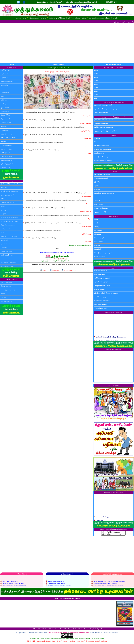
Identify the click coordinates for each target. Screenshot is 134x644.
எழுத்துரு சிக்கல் (73, 629)
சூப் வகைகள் (6, 244)
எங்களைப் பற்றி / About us (37, 18)
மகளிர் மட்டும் (6, 123)
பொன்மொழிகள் (7, 81)
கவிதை (4, 104)
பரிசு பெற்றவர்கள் (7, 164)
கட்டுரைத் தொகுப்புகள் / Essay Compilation (104, 18)
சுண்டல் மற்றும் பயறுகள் (9, 236)
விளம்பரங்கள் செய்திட (49, 629)
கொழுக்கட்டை (6, 229)
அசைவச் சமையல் (11, 280)
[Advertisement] (67, 43)
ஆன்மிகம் (5, 74)
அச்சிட (44, 271)
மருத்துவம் (5, 130)
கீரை (3, 199)
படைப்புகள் (63, 629)
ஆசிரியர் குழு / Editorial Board (59, 18)
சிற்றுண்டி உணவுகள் (8, 225)
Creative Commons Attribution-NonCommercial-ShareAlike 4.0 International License (77, 639)
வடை (3, 232)
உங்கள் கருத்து (85, 629)
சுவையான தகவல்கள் (8, 138)
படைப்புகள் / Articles (79, 18)
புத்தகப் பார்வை (6, 134)
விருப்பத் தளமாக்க (69, 271)
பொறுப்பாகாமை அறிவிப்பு (66, 642)
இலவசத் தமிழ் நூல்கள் (113, 349)
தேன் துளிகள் (6, 153)
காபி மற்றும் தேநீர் (7, 255)
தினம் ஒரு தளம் (6, 160)
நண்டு (3, 293)
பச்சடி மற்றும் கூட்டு (8, 202)
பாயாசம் (4, 247)
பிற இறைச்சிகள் (6, 301)
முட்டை (4, 297)
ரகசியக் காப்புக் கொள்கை (85, 642)
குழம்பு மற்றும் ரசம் (8, 195)
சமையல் (4, 126)
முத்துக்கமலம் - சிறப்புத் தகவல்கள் (113, 117)
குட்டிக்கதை (5, 107)
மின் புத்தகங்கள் (6, 145)
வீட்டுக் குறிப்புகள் (7, 266)
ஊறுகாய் (4, 214)
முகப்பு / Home (21, 18)
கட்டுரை (4, 100)
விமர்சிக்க (54, 271)
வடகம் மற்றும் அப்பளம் (9, 221)
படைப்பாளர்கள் (7, 156)
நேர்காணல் (5, 92)
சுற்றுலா (4, 141)
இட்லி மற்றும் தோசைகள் (9, 191)
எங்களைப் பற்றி (35, 629)
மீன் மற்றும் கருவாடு (8, 290)
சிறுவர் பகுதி (5, 119)
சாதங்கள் (4, 187)
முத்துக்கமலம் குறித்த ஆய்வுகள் (113, 102)
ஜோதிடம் (4, 77)
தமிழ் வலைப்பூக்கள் (8, 149)
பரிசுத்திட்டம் (5, 168)
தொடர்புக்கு (95, 629)
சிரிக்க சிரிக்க (5, 115)
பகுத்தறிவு (5, 85)
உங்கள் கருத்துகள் (101, 642)
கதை (3, 96)
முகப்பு (103, 629)
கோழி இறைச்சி (6, 286)
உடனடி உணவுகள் (7, 259)
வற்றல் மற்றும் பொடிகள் (9, 217)
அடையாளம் (5, 89)
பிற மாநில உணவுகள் (8, 262)
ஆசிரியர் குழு (6, 70)
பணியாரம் (5, 240)
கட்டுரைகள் (113, 172)
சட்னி (3, 206)
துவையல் (4, 210)
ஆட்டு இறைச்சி (6, 282)
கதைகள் (113, 135)
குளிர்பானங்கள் (6, 251)
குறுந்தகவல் (5, 111)
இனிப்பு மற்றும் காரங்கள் (10, 184)
